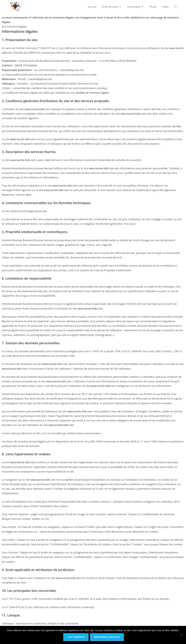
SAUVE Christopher (26, 65)
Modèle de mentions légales (93, 93)
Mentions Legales (107, 637)
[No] (181, 635)
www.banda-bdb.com (37, 109)
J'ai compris (76, 637)
